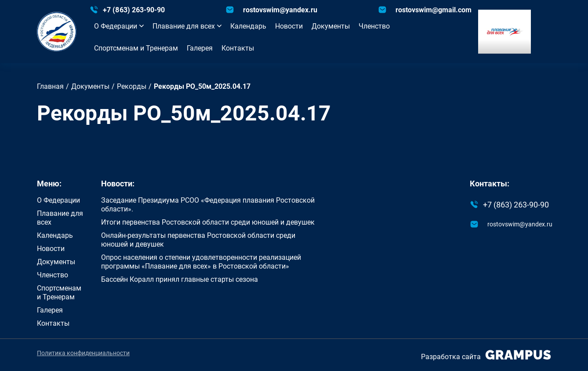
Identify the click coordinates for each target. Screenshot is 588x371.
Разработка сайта (486, 355)
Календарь (248, 26)
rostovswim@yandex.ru (280, 10)
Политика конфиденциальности (83, 353)
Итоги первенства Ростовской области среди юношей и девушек (208, 222)
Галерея (200, 48)
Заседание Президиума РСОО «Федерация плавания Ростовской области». (208, 204)
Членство (374, 26)
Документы (331, 26)
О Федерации (119, 26)
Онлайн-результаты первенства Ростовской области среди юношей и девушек (198, 240)
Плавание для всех (187, 26)
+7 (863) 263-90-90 (134, 10)
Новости (289, 26)
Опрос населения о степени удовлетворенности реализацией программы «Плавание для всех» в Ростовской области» (201, 262)
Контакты (238, 48)
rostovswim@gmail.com (434, 10)
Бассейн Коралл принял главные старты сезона (180, 279)
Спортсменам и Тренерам (136, 48)
